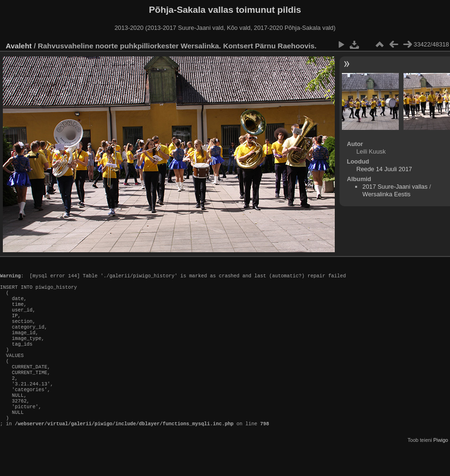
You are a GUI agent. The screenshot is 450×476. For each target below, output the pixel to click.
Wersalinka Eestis (386, 194)
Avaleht (19, 46)
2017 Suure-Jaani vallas (395, 187)
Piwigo (441, 468)
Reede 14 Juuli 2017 (384, 169)
